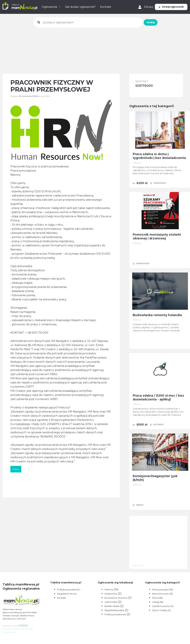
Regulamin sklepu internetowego (18, 629)
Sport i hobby (161, 610)
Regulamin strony (67, 594)
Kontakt (106, 7)
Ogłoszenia (49, 7)
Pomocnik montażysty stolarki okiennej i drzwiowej (161, 237)
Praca (157, 598)
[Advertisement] (95, 48)
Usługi (158, 602)
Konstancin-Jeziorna (116, 598)
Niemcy (109, 589)
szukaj (129, 22)
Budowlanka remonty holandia (161, 315)
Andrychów (111, 594)
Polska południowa (115, 614)
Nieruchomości (162, 594)
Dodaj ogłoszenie (166, 7)
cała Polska (111, 602)
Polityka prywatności (69, 589)
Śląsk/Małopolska (114, 610)
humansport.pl (9, 632)
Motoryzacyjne (162, 589)
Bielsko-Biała (112, 606)
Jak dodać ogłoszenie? (80, 7)
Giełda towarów (163, 606)
